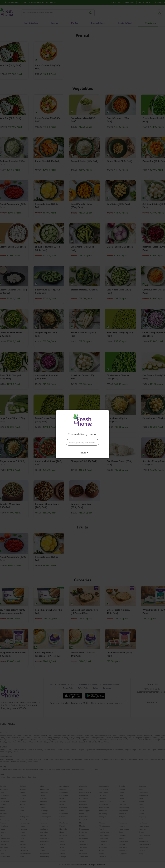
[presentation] (82, 442)
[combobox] (82, 441)
